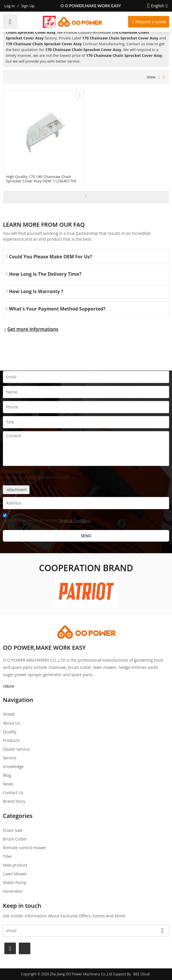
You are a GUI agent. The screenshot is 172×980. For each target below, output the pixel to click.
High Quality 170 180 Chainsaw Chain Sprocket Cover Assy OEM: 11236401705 (41, 179)
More (9, 686)
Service (10, 758)
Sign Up (28, 6)
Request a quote (151, 22)
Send (86, 536)
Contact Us (13, 793)
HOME (9, 714)
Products (11, 740)
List (159, 77)
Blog (7, 775)
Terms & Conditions (75, 521)
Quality (10, 732)
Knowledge (13, 766)
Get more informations (33, 329)
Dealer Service (16, 749)
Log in (10, 6)
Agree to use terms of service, (47, 519)
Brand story (14, 801)
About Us (12, 723)
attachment (16, 490)
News (8, 784)
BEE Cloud (142, 974)
